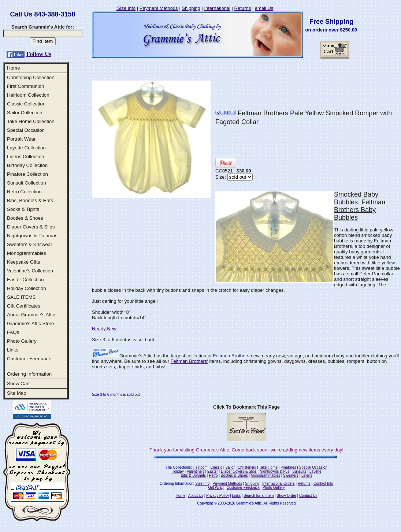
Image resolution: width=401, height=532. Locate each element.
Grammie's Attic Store (30, 323)
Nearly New (104, 329)
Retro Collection (24, 192)
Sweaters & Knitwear (30, 244)
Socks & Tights (23, 209)
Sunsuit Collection (27, 183)
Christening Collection (31, 77)
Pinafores (288, 467)
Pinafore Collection (27, 174)
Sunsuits (299, 471)
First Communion (25, 86)
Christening (247, 467)
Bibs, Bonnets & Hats (30, 200)
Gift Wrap (216, 488)
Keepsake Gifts (23, 262)
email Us (264, 8)
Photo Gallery (22, 341)
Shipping (191, 8)
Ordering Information (29, 374)
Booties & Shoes (25, 218)
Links (13, 350)
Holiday (177, 471)
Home (14, 68)
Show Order (286, 496)
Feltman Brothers (231, 356)
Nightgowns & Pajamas (32, 236)
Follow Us (39, 54)
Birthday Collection (27, 165)
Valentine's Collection (30, 271)
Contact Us (308, 496)
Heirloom (200, 467)
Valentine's (196, 471)
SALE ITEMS (21, 297)
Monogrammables (27, 253)
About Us (196, 496)
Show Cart (18, 384)
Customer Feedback (29, 359)
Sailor (230, 467)
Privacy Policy (218, 496)
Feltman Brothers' (189, 361)
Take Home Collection (31, 121)
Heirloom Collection (28, 95)
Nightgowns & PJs (274, 471)
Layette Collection (26, 148)
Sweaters (291, 475)
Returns (243, 8)
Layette (315, 471)
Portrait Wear (21, 139)
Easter (213, 471)
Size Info (126, 8)
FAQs (13, 332)
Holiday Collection (27, 288)
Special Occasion (26, 130)
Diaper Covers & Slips (31, 227)
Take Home (268, 467)
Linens (307, 475)
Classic (216, 467)
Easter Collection (25, 280)
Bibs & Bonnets (193, 475)
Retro (213, 475)
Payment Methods (159, 8)
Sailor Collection (25, 113)
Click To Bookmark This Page (246, 407)
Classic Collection (26, 104)
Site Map (17, 393)
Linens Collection (26, 157)
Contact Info (323, 483)
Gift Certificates (24, 306)
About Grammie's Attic (31, 315)
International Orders (278, 483)
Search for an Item (259, 496)
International (217, 8)
